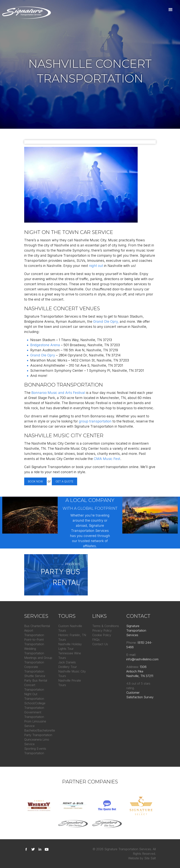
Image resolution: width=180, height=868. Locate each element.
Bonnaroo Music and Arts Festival (58, 393)
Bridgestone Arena (45, 345)
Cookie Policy (102, 635)
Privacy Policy (102, 630)
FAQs (96, 640)
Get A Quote (64, 481)
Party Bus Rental (36, 680)
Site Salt (150, 858)
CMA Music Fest (107, 459)
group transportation (95, 421)
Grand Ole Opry (43, 355)
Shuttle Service (35, 676)
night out (96, 266)
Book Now (35, 481)
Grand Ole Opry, (106, 321)
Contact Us (100, 644)
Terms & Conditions (106, 626)
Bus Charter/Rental (37, 626)
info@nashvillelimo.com (142, 659)
